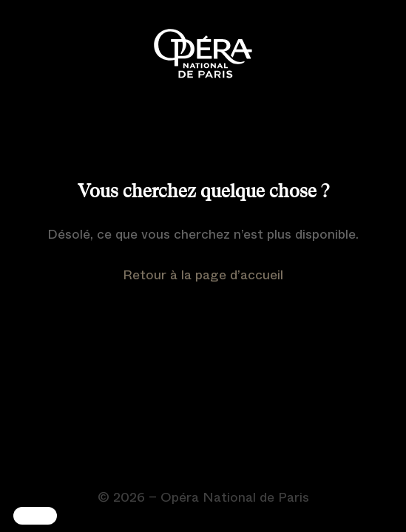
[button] (35, 516)
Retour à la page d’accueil (203, 275)
